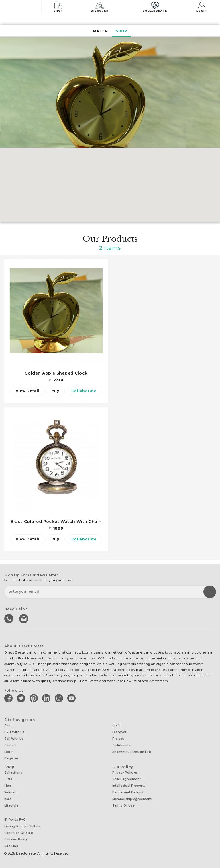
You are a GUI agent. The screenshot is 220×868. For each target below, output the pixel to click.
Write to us (24, 618)
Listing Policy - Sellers (22, 826)
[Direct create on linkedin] (47, 698)
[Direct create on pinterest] (35, 698)
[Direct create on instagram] (60, 698)
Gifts (8, 779)
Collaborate (155, 6)
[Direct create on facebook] (9, 698)
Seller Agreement (127, 779)
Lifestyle (11, 806)
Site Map (11, 846)
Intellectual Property (129, 786)
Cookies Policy (16, 839)
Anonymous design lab (132, 752)
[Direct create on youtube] (72, 698)
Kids (8, 799)
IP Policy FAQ (15, 820)
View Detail (27, 391)
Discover (100, 6)
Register (11, 758)
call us (9, 618)
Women (10, 792)
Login (202, 6)
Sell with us (14, 739)
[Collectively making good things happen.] (24, 7)
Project (118, 739)
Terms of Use (124, 806)
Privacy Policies (125, 773)
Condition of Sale (19, 833)
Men (8, 786)
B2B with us (14, 732)
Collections (13, 773)
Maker (100, 31)
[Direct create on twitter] (22, 698)
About (9, 725)
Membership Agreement (132, 799)
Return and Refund (128, 792)
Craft (116, 725)
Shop (58, 6)
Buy (55, 391)
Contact (11, 745)
